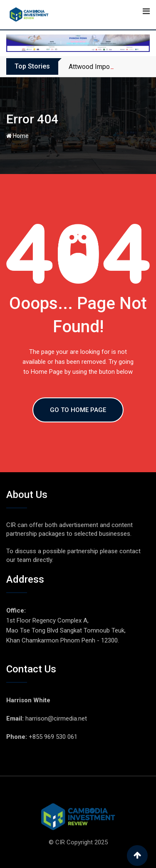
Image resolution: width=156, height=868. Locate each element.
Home (17, 136)
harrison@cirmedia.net (56, 718)
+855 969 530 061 (53, 737)
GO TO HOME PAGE (78, 410)
